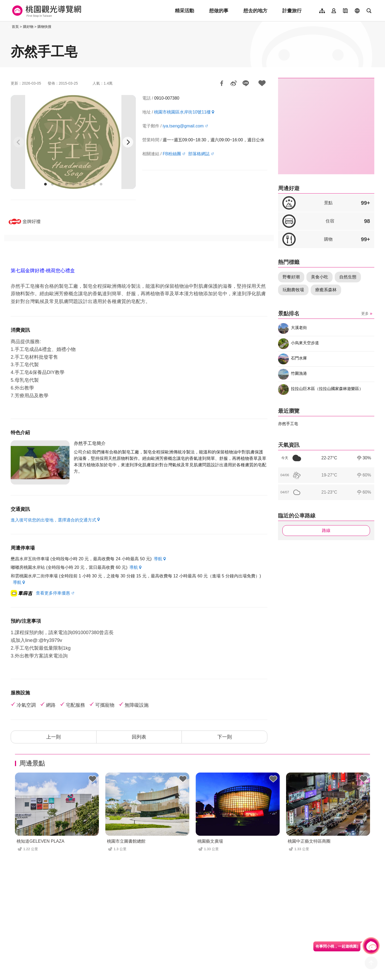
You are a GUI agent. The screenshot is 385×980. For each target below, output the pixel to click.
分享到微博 (234, 83)
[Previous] (19, 142)
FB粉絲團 (172, 154)
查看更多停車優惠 (53, 593)
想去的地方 (255, 11)
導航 (158, 559)
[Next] (128, 142)
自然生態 (348, 277)
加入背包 (262, 83)
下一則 (225, 737)
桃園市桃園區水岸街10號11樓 (182, 112)
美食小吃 (319, 277)
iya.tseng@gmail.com (183, 126)
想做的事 (219, 11)
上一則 (53, 737)
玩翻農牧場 (293, 290)
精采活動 (184, 11)
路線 (326, 530)
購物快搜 (44, 27)
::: (9, 27)
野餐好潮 (291, 277)
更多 (365, 313)
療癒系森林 (326, 290)
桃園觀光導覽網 (46, 11)
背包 (93, 779)
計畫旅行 (292, 11)
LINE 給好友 (246, 83)
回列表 (139, 737)
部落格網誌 (199, 154)
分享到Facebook (222, 83)
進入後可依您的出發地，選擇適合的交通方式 (53, 520)
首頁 (15, 27)
